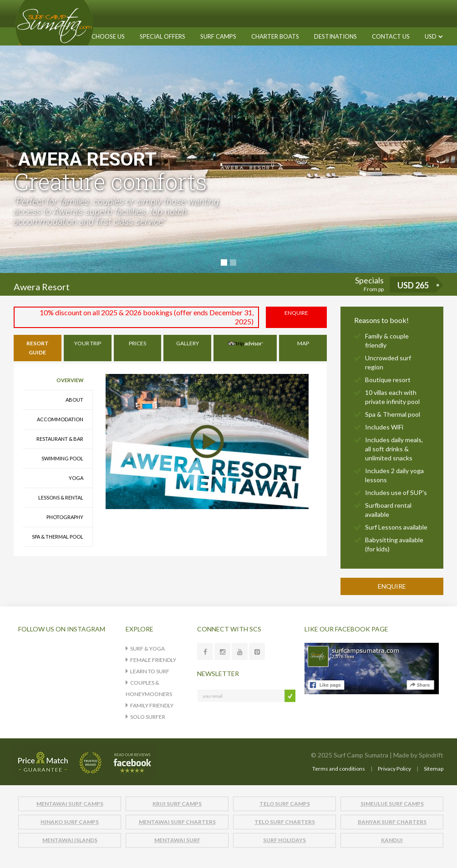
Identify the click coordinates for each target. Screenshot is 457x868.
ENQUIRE (296, 313)
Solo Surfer (148, 717)
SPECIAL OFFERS (162, 36)
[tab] (38, 348)
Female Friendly (153, 660)
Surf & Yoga (147, 648)
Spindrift (431, 755)
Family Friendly (152, 705)
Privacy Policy (394, 769)
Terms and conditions (339, 769)
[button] (218, 36)
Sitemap (434, 769)
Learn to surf (150, 671)
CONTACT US (391, 36)
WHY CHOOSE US (101, 36)
